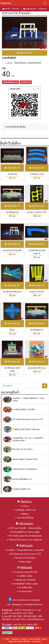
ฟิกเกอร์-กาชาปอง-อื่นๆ (25, 558)
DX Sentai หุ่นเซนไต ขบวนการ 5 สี (25, 554)
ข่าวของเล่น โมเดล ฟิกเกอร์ (25, 572)
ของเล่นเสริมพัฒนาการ (10, 82)
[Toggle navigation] (45, 3)
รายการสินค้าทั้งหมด (25, 518)
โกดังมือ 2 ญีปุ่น (25, 576)
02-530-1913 (19, 619)
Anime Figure (25, 562)
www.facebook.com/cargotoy (24, 600)
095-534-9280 (15, 616)
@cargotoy (17, 605)
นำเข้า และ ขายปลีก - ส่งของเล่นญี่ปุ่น (25, 528)
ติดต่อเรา (25, 514)
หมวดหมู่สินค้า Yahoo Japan (25, 584)
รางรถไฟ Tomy (26, 82)
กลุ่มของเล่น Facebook (25, 580)
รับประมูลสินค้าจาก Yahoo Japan (25, 532)
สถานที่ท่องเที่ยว (25, 588)
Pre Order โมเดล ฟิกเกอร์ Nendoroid (25, 536)
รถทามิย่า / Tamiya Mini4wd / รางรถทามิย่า (25, 550)
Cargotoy (6, 3)
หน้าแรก (25, 506)
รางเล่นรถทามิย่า (25, 591)
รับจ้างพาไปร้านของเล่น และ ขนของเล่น (25, 540)
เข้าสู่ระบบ (43, 9)
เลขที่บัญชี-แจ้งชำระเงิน (25, 510)
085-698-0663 (30, 616)
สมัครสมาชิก (31, 9)
